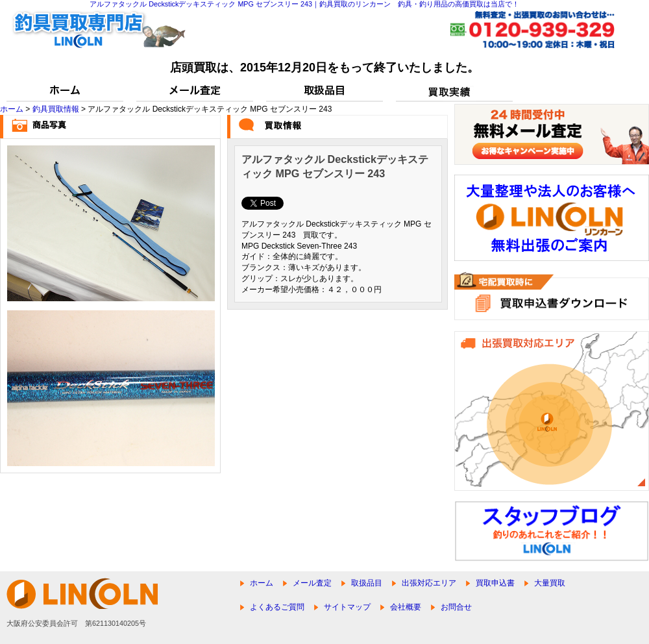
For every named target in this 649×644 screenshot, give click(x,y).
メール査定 (312, 583)
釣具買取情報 (56, 109)
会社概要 (406, 607)
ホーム (12, 109)
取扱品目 (367, 583)
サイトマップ (347, 607)
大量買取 (550, 583)
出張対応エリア (429, 583)
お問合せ (456, 607)
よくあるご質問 (277, 607)
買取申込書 (495, 583)
